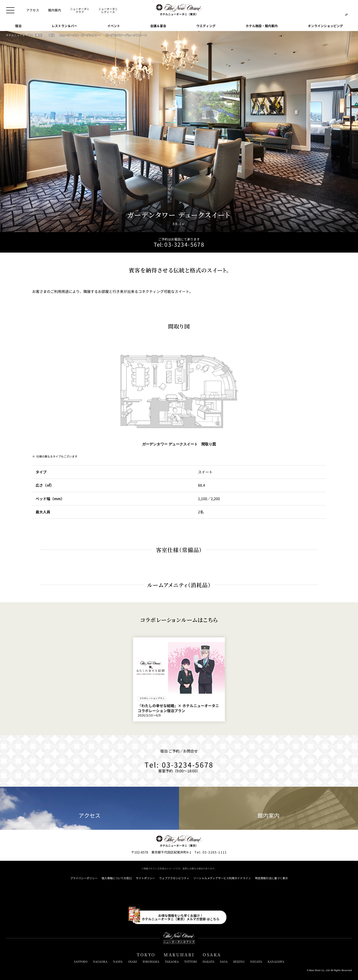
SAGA (224, 962)
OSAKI (133, 962)
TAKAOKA (172, 962)
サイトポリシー (145, 878)
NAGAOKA (100, 962)
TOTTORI (191, 962)
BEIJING (239, 962)
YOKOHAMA (151, 962)
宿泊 (52, 35)
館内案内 (268, 808)
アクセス (89, 808)
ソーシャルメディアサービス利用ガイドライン (222, 878)
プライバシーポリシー (84, 878)
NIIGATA (256, 962)
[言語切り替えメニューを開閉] (346, 10)
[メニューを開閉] (10, 10)
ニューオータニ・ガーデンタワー (80, 35)
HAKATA (208, 962)
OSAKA (212, 955)
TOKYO (146, 955)
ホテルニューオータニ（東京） (25, 35)
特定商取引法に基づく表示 (271, 878)
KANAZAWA (276, 962)
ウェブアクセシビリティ (174, 878)
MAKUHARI (179, 955)
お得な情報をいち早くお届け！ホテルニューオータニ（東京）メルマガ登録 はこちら (181, 917)
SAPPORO (81, 962)
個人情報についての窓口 (117, 878)
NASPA (118, 962)
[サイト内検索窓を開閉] (337, 10)
